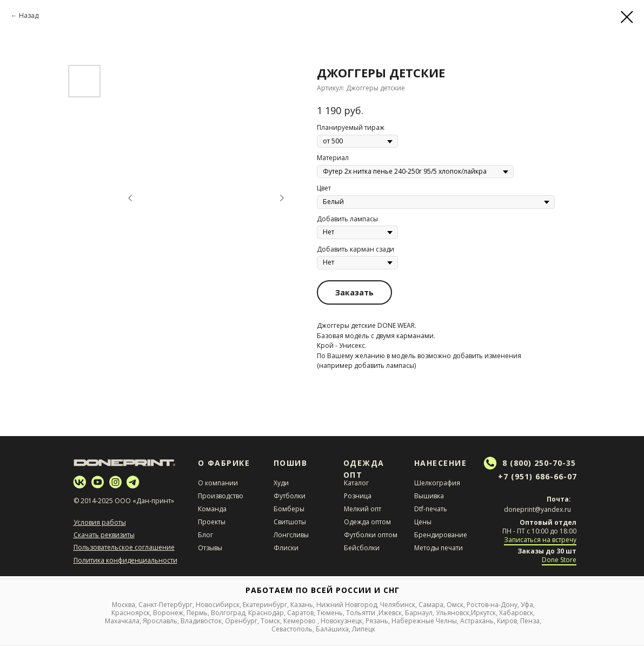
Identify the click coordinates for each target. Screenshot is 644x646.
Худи (281, 483)
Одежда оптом (367, 522)
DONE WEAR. (397, 325)
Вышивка (429, 496)
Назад (29, 15)
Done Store (559, 560)
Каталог (356, 483)
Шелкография (437, 483)
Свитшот (287, 522)
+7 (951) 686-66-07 (537, 476)
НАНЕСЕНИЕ (441, 463)
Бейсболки (362, 548)
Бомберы (289, 509)
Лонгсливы (291, 535)
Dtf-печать (431, 509)
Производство (221, 496)
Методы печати (439, 548)
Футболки (290, 496)
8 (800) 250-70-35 (539, 463)
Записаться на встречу (540, 540)
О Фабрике (224, 463)
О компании (218, 483)
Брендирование (441, 535)
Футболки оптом (371, 535)
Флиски (286, 548)
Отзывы (210, 548)
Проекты (212, 522)
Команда (212, 509)
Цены (423, 522)
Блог (205, 535)
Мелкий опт (363, 509)
